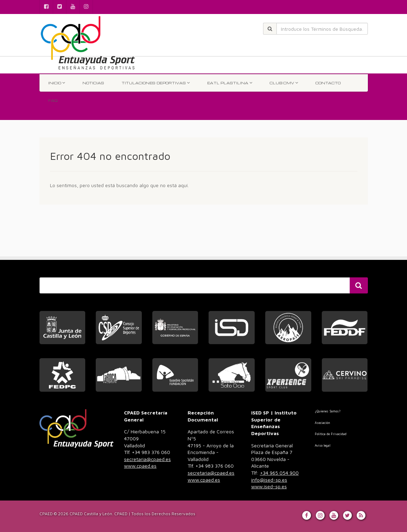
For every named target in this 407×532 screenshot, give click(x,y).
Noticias (93, 83)
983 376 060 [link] (147, 459)
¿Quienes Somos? (328, 411)
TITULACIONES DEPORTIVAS (156, 83)
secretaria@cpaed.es (147, 459)
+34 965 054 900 (279, 473)
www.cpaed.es (140, 466)
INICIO (57, 83)
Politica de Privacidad (331, 434)
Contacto (328, 83)
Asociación (322, 423)
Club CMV (284, 83)
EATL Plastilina (230, 83)
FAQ (53, 100)
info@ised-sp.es (269, 480)
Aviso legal (323, 445)
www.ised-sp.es (269, 486)
